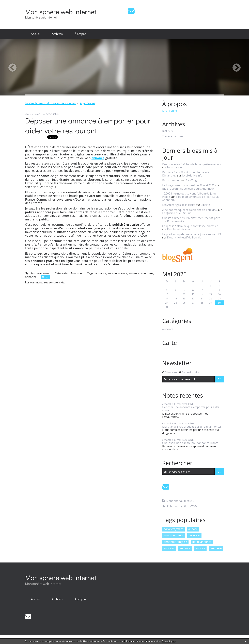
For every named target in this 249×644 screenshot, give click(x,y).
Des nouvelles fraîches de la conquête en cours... (193, 164)
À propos (80, 34)
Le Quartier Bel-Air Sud (177, 213)
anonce (123, 273)
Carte (170, 343)
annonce (101, 273)
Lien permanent (37, 273)
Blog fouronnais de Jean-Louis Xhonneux (188, 189)
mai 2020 (168, 131)
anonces (169, 548)
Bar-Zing (191, 180)
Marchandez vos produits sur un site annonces (50, 103)
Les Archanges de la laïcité (179, 205)
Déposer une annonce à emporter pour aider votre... (191, 409)
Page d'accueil (87, 103)
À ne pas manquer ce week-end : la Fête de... (190, 210)
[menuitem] (36, 34)
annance (134, 273)
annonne (31, 277)
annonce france (174, 535)
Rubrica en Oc (176, 221)
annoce (112, 273)
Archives (57, 34)
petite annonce (202, 542)
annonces (147, 273)
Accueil (36, 34)
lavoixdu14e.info (192, 175)
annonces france (173, 529)
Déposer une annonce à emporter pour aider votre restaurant (88, 125)
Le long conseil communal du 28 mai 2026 (188, 185)
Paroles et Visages (179, 229)
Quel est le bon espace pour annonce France (190, 443)
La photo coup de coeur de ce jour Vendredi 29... (192, 234)
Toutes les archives (173, 136)
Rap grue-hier (171, 180)
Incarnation (174, 167)
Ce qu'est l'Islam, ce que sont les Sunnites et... (191, 226)
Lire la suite (170, 111)
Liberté (205, 205)
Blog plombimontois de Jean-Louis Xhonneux (191, 198)
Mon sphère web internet (61, 12)
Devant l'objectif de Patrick (184, 237)
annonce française (175, 542)
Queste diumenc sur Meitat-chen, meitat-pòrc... (192, 218)
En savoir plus (169, 641)
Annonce (76, 273)
